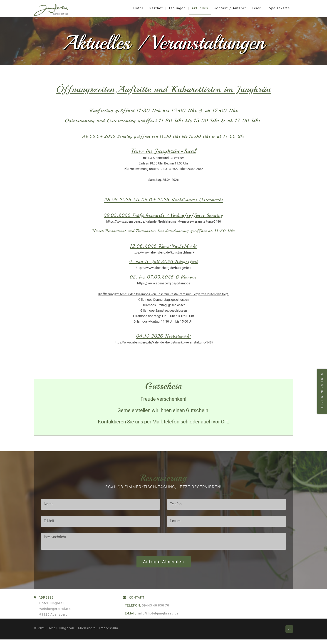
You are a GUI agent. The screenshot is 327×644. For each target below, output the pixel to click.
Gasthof (156, 8)
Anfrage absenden (164, 562)
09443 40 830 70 (156, 605)
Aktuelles (200, 8)
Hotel (138, 8)
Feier (256, 8)
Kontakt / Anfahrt (230, 8)
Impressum (109, 628)
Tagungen (177, 8)
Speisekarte (279, 8)
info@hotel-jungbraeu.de (158, 613)
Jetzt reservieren (322, 392)
